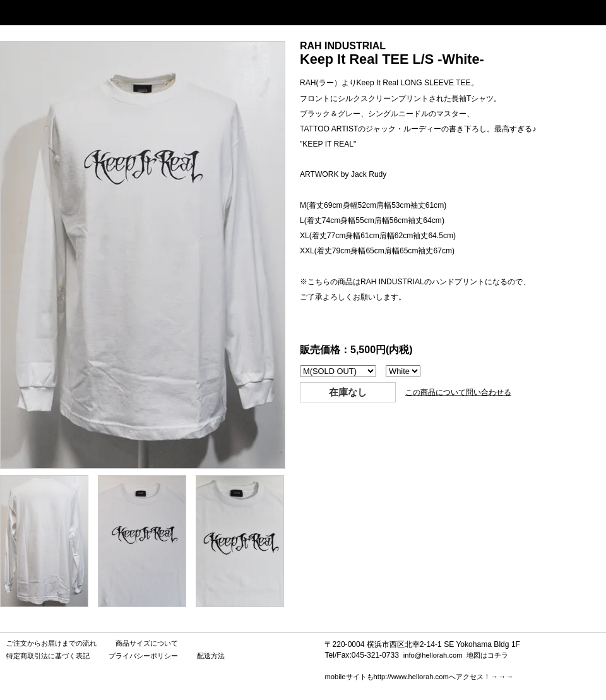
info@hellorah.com (433, 655)
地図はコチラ (487, 655)
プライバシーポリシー (143, 656)
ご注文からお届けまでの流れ (51, 643)
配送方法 (211, 656)
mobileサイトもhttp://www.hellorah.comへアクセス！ (407, 677)
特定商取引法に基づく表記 (48, 656)
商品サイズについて (147, 643)
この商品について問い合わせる (458, 392)
